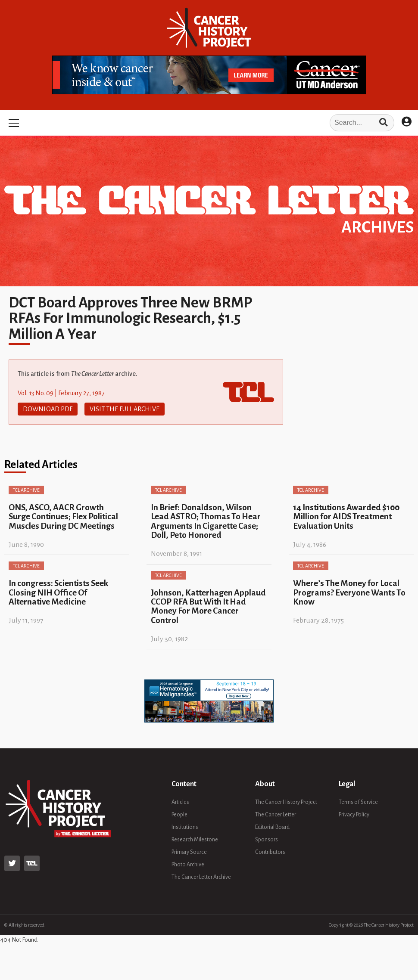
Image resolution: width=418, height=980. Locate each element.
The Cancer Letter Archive (201, 877)
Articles (180, 802)
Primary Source (189, 852)
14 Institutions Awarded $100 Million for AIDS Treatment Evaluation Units (346, 517)
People (179, 815)
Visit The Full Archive (125, 409)
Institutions (185, 827)
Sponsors (267, 840)
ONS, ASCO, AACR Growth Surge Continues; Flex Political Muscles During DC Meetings (63, 517)
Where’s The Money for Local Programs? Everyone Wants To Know (349, 592)
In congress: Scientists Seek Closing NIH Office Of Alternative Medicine (58, 592)
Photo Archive (188, 865)
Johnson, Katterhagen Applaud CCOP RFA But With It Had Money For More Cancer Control (208, 606)
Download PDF (48, 409)
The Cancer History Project (286, 802)
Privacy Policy (354, 815)
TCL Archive (26, 490)
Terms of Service (358, 802)
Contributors (270, 852)
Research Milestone (195, 840)
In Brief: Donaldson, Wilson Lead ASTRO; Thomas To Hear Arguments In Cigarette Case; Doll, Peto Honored (206, 521)
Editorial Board (272, 827)
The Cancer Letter (276, 815)
